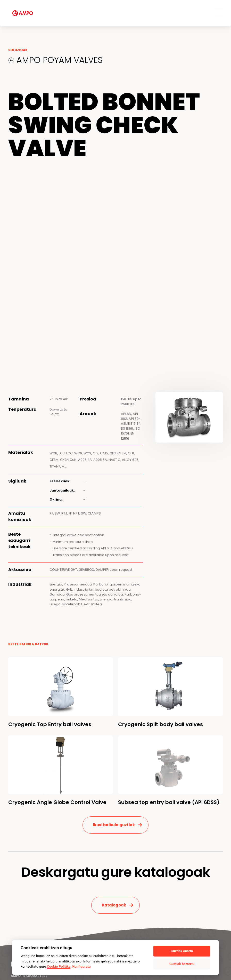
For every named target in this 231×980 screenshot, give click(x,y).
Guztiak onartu (182, 951)
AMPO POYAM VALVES (58, 60)
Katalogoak (114, 905)
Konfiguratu (81, 966)
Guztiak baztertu (182, 964)
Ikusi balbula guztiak (114, 825)
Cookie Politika (59, 966)
